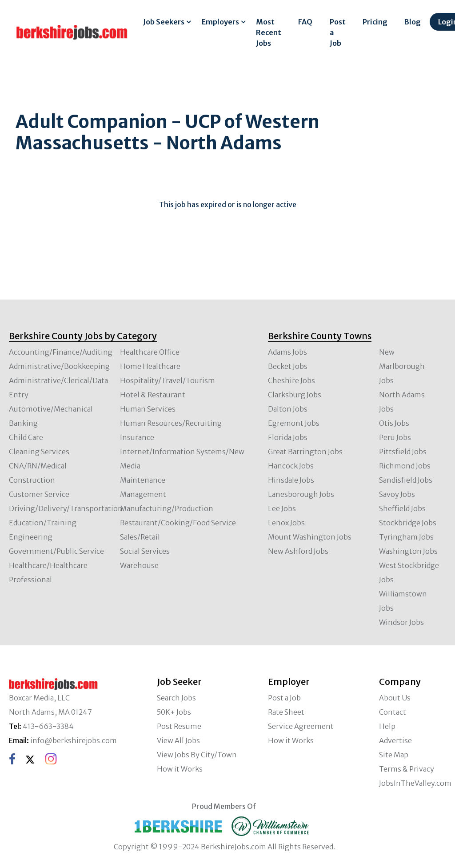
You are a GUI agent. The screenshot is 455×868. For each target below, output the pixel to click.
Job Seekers (164, 22)
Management (143, 494)
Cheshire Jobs (291, 380)
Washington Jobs (408, 551)
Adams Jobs (287, 352)
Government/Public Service (56, 551)
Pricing (375, 22)
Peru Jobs (395, 437)
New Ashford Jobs (298, 551)
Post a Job (338, 32)
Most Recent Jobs (269, 32)
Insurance (137, 437)
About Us (395, 698)
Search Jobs (176, 698)
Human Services (148, 409)
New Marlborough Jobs (402, 366)
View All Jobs (178, 740)
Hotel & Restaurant (153, 395)
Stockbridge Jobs (408, 523)
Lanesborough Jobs (301, 494)
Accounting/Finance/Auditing (61, 352)
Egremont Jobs (294, 423)
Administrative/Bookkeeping (59, 366)
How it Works (180, 769)
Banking (23, 423)
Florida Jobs (288, 437)
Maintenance (143, 480)
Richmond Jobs (405, 466)
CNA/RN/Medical (38, 466)
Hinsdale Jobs (291, 480)
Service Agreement (301, 726)
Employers (220, 22)
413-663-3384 (48, 726)
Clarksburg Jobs (295, 395)
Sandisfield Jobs (406, 480)
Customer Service (39, 494)
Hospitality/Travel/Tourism (168, 380)
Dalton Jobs (288, 409)
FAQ (305, 22)
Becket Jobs (288, 366)
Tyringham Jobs (406, 537)
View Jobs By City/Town (197, 755)
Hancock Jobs (291, 466)
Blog (413, 22)
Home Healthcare (150, 366)
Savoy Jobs (397, 494)
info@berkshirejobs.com (74, 740)
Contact (393, 712)
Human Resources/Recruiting (171, 423)
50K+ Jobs (174, 712)
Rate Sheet (286, 712)
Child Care (26, 437)
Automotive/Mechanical (51, 409)
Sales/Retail (140, 537)
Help (387, 726)
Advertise (395, 740)
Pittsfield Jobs (403, 452)
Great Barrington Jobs (305, 452)
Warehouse (139, 565)
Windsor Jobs (401, 622)
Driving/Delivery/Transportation (66, 508)
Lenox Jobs (286, 523)
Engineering (31, 537)
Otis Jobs (394, 423)
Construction (32, 480)
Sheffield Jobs (402, 508)
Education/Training (43, 523)
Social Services (145, 551)
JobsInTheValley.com (415, 783)
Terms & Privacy (407, 769)
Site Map (394, 755)
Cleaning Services (39, 452)
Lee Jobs (282, 508)
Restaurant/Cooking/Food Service (178, 523)
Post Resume (179, 726)
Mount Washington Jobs (310, 537)
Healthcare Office (150, 352)
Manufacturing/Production (167, 508)
